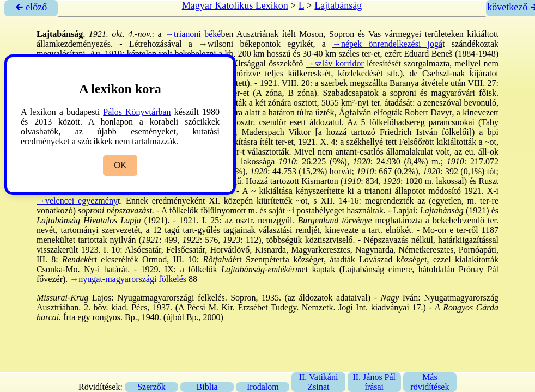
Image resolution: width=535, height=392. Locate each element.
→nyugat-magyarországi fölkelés (128, 279)
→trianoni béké (193, 34)
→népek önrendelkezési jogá (387, 44)
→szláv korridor (335, 63)
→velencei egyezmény (77, 201)
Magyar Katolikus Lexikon (235, 5)
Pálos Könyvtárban (137, 112)
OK (120, 165)
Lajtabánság (338, 5)
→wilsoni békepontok (240, 44)
